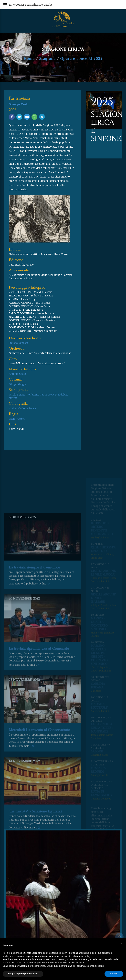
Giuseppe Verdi (18, 104)
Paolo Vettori (17, 419)
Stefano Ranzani (18, 343)
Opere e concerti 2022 (81, 59)
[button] (122, 943)
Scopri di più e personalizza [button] (23, 974)
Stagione (47, 59)
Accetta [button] (114, 974)
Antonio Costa (17, 374)
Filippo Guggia (18, 384)
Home (29, 59)
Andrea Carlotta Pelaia (22, 408)
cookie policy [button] (84, 956)
